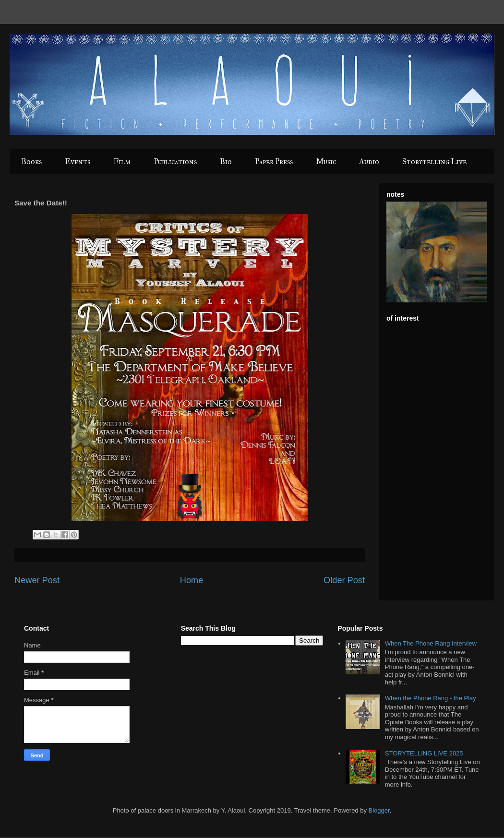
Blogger (379, 810)
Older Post (344, 580)
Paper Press (274, 162)
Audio (369, 162)
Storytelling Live (434, 162)
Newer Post (37, 580)
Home (192, 580)
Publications (175, 162)
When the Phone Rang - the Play (431, 698)
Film (122, 162)
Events (78, 162)
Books (31, 162)
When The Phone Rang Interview (431, 643)
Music (326, 162)
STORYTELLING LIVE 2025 (424, 753)
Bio (226, 162)
